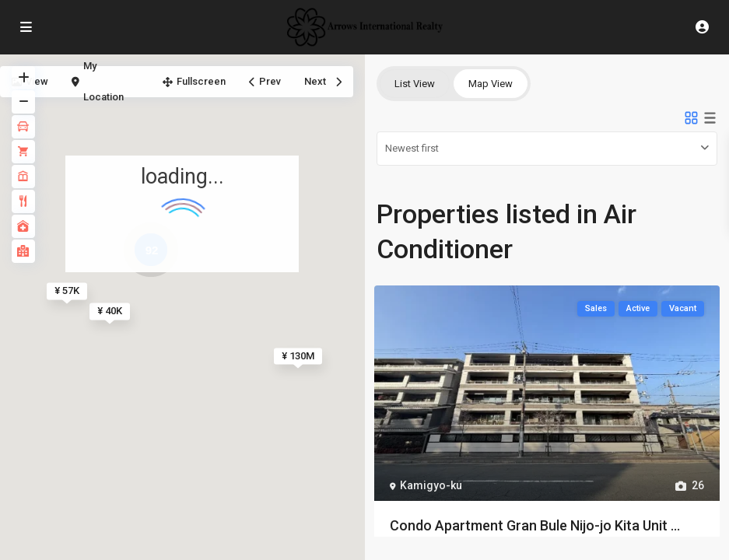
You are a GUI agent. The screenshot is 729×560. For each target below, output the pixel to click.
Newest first (412, 148)
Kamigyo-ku (431, 485)
